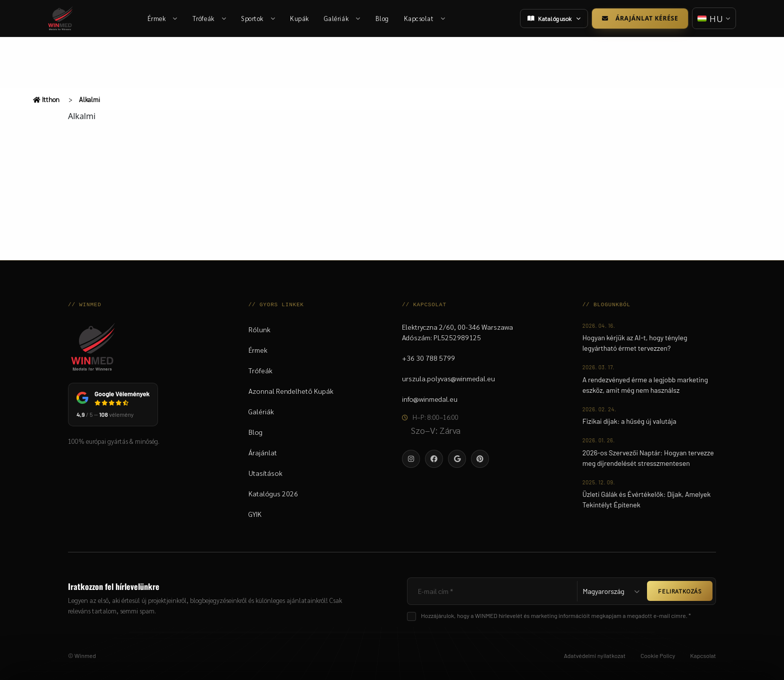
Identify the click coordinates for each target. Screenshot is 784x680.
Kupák (299, 18)
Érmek (162, 18)
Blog (382, 18)
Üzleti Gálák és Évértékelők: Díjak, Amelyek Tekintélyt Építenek (647, 499)
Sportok (258, 18)
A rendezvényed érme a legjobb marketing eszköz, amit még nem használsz (645, 385)
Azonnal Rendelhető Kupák (291, 391)
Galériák (342, 18)
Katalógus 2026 (273, 493)
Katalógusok (554, 19)
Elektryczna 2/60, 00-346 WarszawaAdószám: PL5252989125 (457, 332)
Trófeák (209, 18)
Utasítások (265, 473)
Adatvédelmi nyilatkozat (595, 655)
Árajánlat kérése (640, 18)
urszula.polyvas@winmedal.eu (448, 378)
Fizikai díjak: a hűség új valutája (629, 421)
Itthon (46, 99)
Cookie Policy (658, 655)
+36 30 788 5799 (428, 358)
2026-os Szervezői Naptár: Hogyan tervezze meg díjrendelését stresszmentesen (648, 458)
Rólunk (259, 329)
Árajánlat (263, 452)
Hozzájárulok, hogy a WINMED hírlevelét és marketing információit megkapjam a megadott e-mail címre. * (556, 615)
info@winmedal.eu (430, 399)
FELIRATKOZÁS (680, 591)
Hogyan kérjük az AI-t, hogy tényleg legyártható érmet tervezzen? (635, 343)
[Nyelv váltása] (714, 18)
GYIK (255, 514)
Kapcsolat (425, 18)
